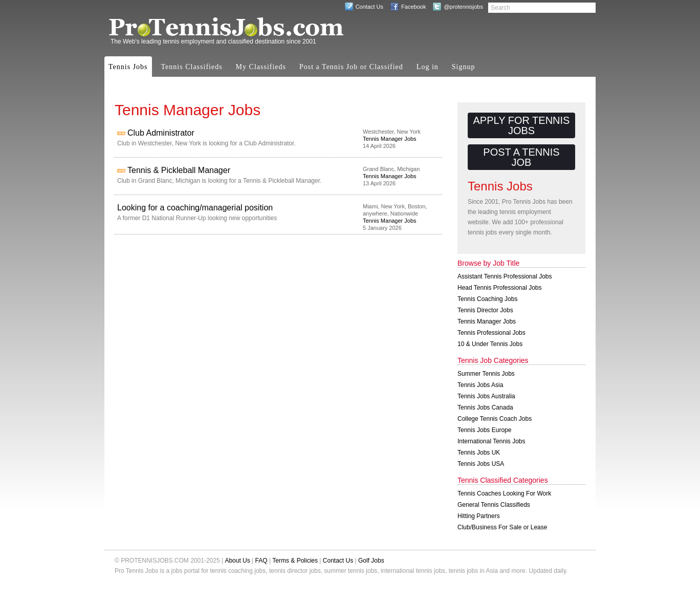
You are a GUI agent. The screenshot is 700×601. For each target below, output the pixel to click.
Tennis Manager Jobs (390, 139)
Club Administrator (161, 133)
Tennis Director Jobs (485, 310)
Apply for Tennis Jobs (522, 125)
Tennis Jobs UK (479, 453)
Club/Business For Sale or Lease (502, 527)
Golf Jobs (371, 561)
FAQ (261, 561)
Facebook (413, 7)
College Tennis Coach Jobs (495, 419)
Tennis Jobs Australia (486, 396)
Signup (464, 67)
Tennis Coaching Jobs (487, 299)
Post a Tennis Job (521, 157)
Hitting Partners (479, 516)
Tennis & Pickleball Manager (179, 170)
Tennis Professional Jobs (491, 333)
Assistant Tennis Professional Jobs (505, 276)
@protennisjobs (463, 7)
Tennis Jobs (128, 67)
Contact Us (369, 7)
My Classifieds (261, 67)
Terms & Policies (295, 561)
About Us (237, 561)
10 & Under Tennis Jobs (490, 344)
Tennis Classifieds (192, 67)
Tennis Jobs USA (481, 464)
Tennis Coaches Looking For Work (504, 493)
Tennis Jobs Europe (484, 430)
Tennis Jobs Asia (480, 385)
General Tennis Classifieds (494, 505)
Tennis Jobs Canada (485, 407)
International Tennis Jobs (491, 441)
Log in (428, 67)
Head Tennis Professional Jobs (500, 288)
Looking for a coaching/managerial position (195, 208)
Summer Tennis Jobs (486, 374)
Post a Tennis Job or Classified (351, 67)
